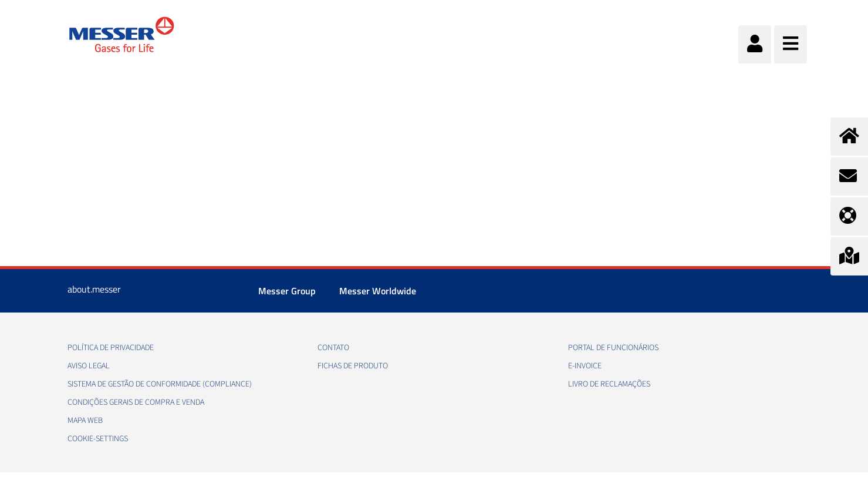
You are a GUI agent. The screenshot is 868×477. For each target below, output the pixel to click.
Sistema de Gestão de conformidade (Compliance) (160, 384)
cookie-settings (98, 439)
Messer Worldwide (378, 291)
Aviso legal (89, 366)
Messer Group (287, 291)
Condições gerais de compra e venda (136, 402)
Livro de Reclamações (609, 384)
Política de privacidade (111, 348)
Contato (333, 348)
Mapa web (85, 421)
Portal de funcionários (613, 348)
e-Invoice (585, 366)
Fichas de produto (353, 366)
